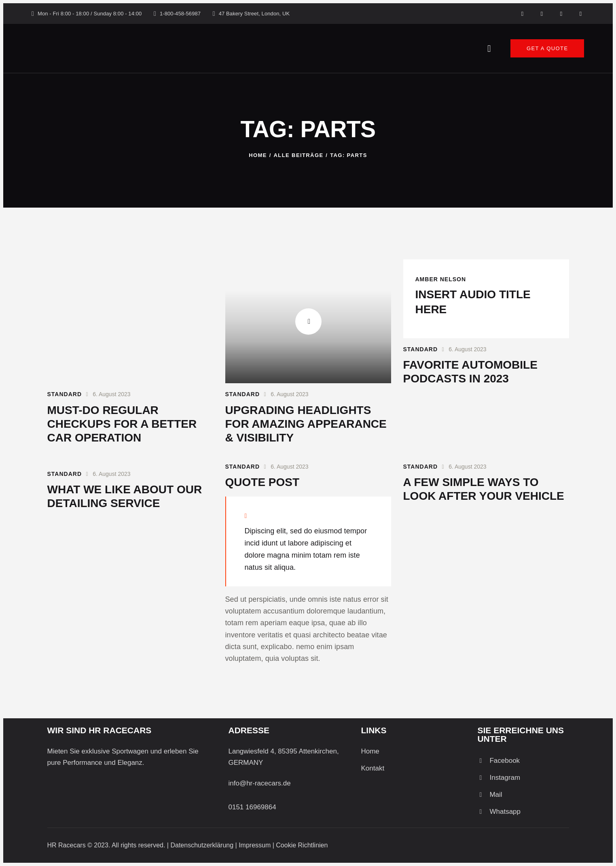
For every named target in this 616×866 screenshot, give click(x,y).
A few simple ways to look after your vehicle (484, 489)
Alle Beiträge (299, 155)
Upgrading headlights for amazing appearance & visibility (306, 424)
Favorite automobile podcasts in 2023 (470, 372)
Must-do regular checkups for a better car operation (122, 424)
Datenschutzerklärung (202, 845)
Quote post (262, 482)
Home (258, 155)
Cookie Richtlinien (302, 845)
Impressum (255, 845)
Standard (65, 394)
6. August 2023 (111, 394)
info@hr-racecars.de (259, 783)
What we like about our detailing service (125, 496)
